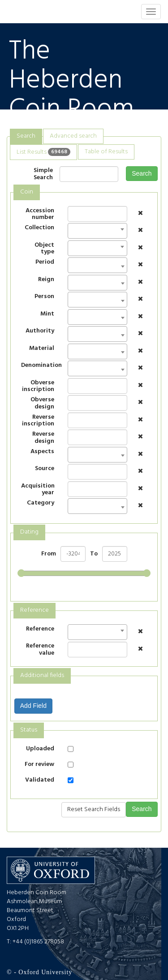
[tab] (26, 137)
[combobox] (97, 231)
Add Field (33, 706)
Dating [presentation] (29, 532)
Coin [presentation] (27, 192)
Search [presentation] (26, 136)
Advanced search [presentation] (73, 136)
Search (142, 173)
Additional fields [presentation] (42, 675)
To (94, 554)
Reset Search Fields (94, 810)
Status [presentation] (29, 730)
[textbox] (73, 268)
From (49, 554)
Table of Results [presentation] (106, 152)
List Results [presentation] (43, 152)
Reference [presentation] (34, 610)
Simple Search (43, 174)
